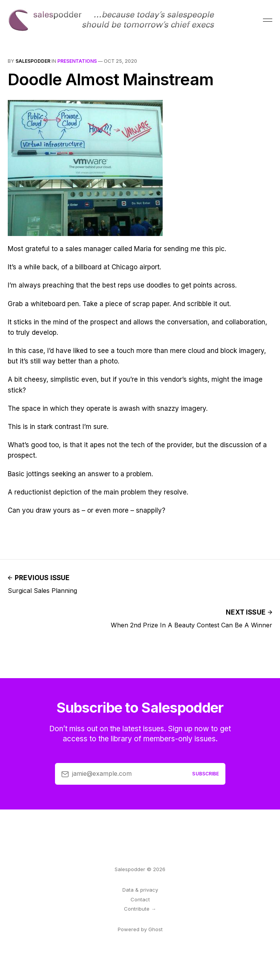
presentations (77, 61)
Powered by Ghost (140, 929)
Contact (140, 899)
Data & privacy (140, 890)
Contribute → (140, 909)
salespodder (33, 61)
